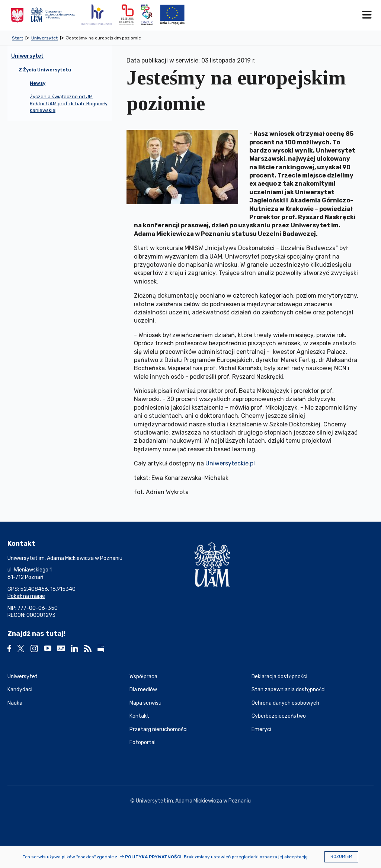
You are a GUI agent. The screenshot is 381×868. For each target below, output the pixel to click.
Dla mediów (143, 690)
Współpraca (143, 677)
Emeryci (261, 729)
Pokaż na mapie (26, 596)
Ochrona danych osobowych (285, 703)
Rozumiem (341, 857)
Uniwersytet (23, 677)
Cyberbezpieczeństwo (279, 716)
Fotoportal (143, 742)
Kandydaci (20, 690)
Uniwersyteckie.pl (229, 463)
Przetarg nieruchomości (159, 729)
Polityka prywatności (153, 857)
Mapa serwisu (145, 703)
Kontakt (139, 716)
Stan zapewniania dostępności (289, 690)
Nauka (15, 703)
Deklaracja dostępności (279, 677)
